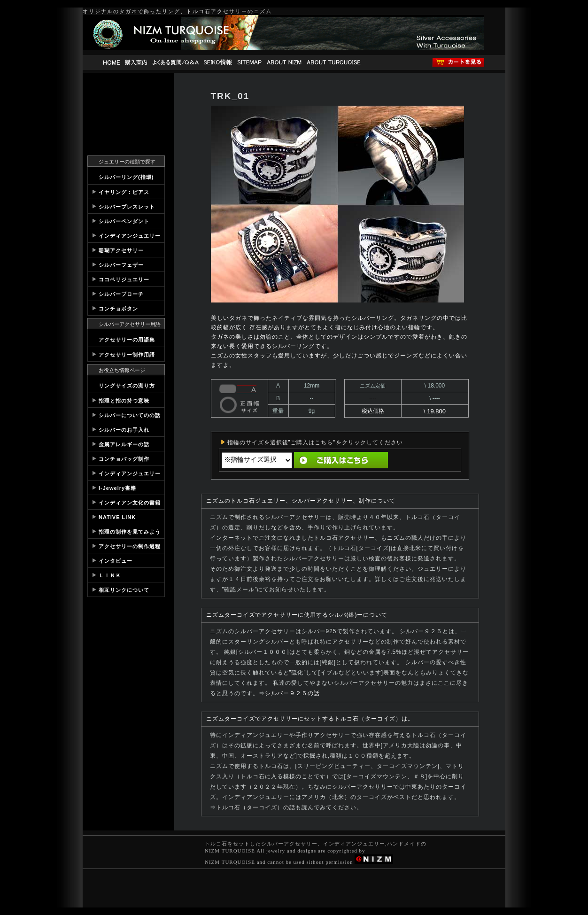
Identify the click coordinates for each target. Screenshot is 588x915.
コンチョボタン (118, 309)
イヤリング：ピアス (124, 192)
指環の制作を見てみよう (130, 532)
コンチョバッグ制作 (124, 459)
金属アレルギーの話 (124, 444)
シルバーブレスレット (127, 207)
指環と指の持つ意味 (124, 401)
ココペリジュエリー (124, 279)
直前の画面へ (423, 460)
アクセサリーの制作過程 (130, 546)
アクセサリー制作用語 (127, 355)
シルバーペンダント (124, 221)
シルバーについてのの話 (130, 415)
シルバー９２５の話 (292, 693)
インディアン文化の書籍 (130, 503)
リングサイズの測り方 (127, 386)
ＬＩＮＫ (110, 575)
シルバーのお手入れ (124, 430)
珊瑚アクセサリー (121, 250)
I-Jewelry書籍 (117, 488)
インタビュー (116, 561)
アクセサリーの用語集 (127, 340)
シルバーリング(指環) (126, 177)
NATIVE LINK (117, 517)
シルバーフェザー (121, 265)
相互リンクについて (124, 590)
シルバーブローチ (121, 294)
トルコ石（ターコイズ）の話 (256, 807)
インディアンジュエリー (130, 236)
